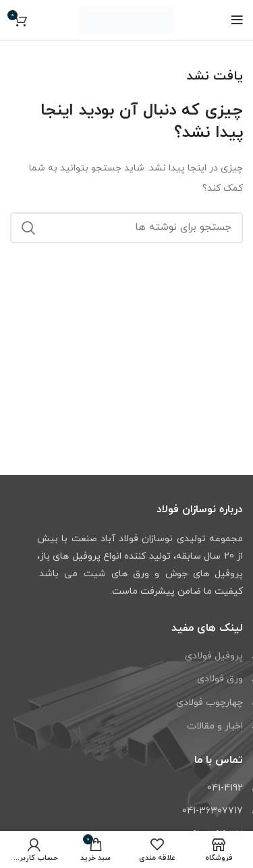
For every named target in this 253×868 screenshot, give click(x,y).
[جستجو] (126, 228)
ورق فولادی (220, 679)
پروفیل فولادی (214, 656)
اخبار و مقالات (215, 726)
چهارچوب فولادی (209, 703)
